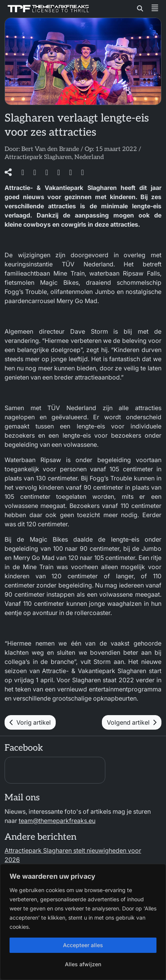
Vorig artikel (30, 722)
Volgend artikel (132, 722)
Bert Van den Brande (50, 149)
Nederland (89, 157)
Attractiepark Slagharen (38, 157)
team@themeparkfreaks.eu (57, 821)
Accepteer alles (83, 945)
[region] (83, 922)
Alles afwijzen (83, 964)
